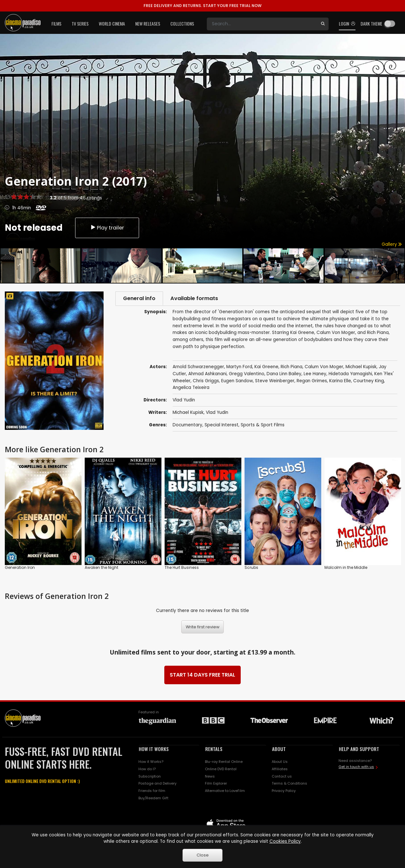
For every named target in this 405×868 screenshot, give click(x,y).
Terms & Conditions (289, 784)
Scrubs (251, 568)
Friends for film (152, 791)
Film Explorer (216, 784)
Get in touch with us (356, 767)
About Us (280, 762)
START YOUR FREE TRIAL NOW (202, 6)
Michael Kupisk (188, 413)
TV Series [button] (80, 23)
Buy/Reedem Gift (153, 798)
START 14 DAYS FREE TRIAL (202, 675)
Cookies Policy (285, 841)
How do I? (147, 769)
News (210, 776)
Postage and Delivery (157, 784)
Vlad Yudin (217, 413)
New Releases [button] (148, 23)
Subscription (150, 776)
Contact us (282, 776)
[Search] (262, 24)
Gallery (392, 244)
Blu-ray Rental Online (224, 762)
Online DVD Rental (221, 769)
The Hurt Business (182, 568)
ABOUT (279, 749)
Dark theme (371, 23)
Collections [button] (182, 23)
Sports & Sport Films (263, 426)
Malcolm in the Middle (346, 568)
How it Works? (151, 762)
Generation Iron (20, 568)
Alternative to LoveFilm (225, 791)
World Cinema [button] (112, 23)
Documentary (187, 426)
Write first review (203, 627)
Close (203, 855)
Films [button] (56, 23)
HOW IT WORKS (154, 749)
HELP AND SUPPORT (359, 749)
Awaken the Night (101, 568)
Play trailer (107, 227)
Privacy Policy (284, 791)
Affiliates (280, 769)
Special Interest (222, 426)
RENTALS (214, 749)
